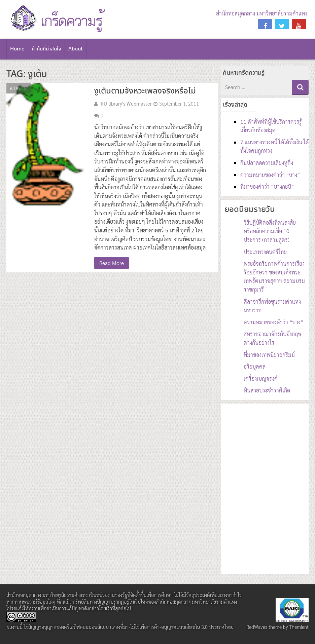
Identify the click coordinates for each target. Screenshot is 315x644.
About (76, 49)
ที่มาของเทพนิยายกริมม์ (269, 355)
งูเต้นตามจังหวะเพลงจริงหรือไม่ (145, 91)
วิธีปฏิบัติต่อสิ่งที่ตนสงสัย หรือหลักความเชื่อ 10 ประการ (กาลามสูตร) (270, 231)
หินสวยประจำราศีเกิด (267, 390)
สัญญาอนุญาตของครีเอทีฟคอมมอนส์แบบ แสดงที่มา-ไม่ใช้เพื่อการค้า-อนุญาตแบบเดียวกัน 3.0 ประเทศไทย (130, 627)
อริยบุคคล (255, 366)
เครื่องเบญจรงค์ (261, 378)
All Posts (19, 88)
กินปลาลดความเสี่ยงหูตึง (267, 163)
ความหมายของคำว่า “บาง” (270, 175)
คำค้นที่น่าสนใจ (46, 49)
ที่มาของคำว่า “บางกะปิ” (267, 186)
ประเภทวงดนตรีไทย (265, 252)
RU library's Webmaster (126, 104)
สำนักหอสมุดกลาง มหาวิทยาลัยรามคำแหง (262, 13)
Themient (299, 627)
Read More (112, 263)
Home (17, 49)
